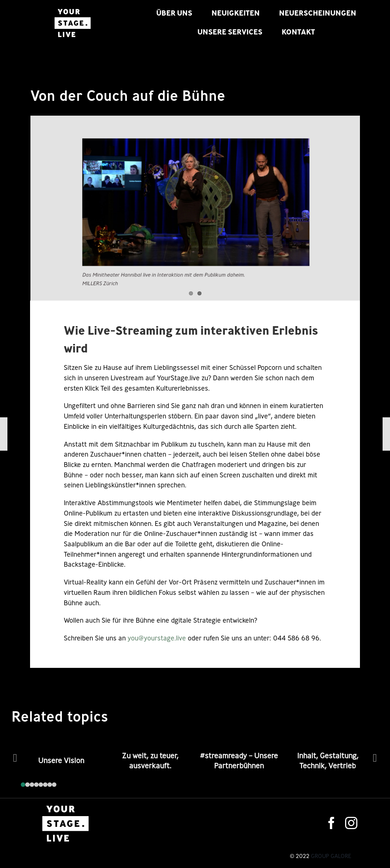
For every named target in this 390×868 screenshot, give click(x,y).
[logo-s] (72, 9)
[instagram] (351, 823)
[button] (23, 785)
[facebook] (332, 823)
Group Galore (331, 856)
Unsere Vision (61, 761)
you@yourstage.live (157, 638)
